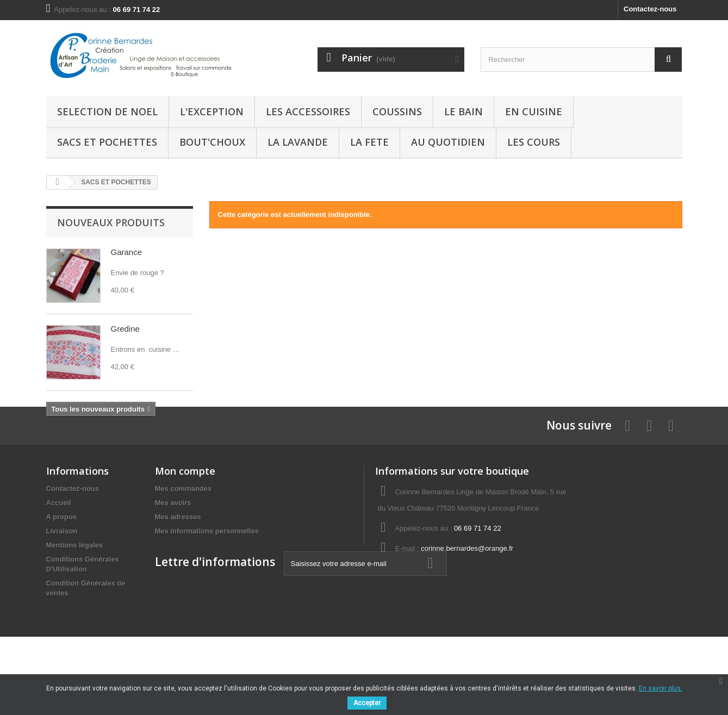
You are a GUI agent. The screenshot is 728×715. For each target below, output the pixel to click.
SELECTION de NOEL (107, 111)
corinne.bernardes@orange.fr (467, 602)
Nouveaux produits (111, 222)
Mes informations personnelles (207, 584)
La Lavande (298, 142)
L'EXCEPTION (212, 111)
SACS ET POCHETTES (107, 142)
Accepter (367, 703)
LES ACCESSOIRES (308, 111)
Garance (127, 252)
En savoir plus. (661, 688)
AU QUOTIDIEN (448, 142)
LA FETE (369, 142)
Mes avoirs (173, 556)
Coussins (397, 111)
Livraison (62, 584)
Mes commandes (183, 542)
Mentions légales (75, 598)
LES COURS (534, 142)
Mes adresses (178, 570)
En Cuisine (534, 111)
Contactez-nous (650, 9)
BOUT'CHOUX (212, 142)
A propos (62, 570)
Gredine (125, 329)
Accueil (59, 556)
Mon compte (185, 524)
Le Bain (463, 111)
